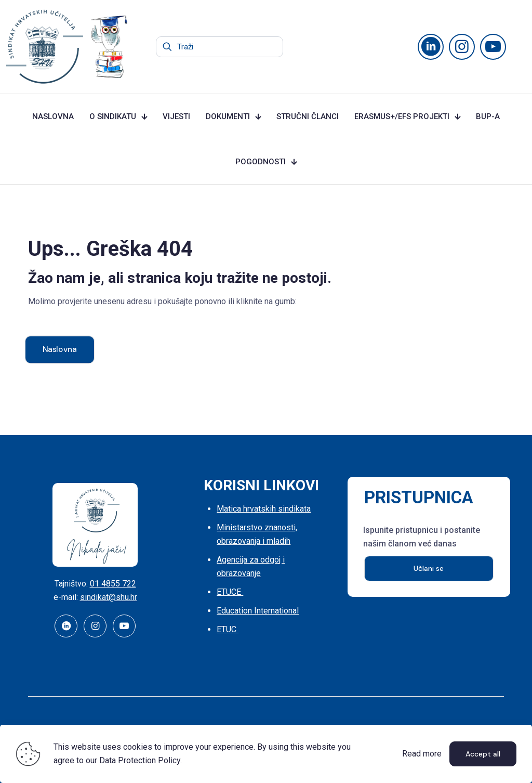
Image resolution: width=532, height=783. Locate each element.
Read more (422, 754)
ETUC (228, 629)
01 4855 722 (113, 584)
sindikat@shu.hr (109, 597)
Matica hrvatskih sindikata (264, 509)
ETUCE (230, 592)
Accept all (483, 754)
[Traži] (220, 47)
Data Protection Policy (140, 760)
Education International (258, 611)
